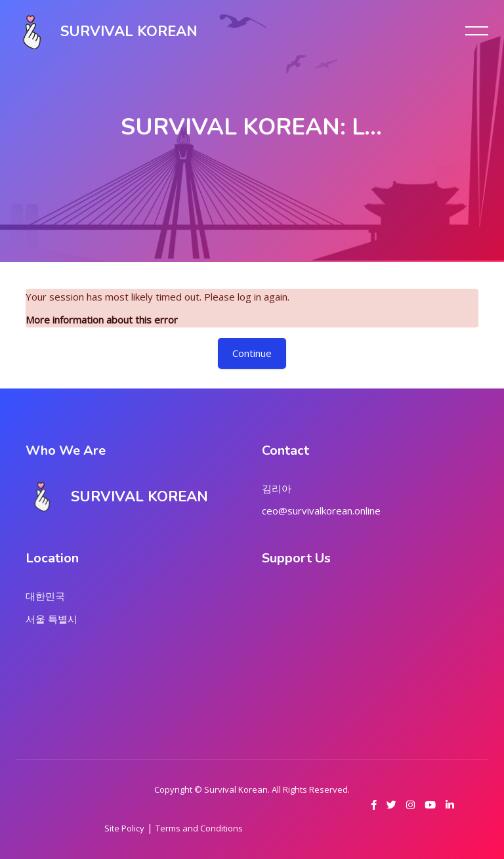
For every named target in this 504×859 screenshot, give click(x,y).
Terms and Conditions (199, 828)
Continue (252, 353)
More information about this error (102, 320)
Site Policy (124, 828)
